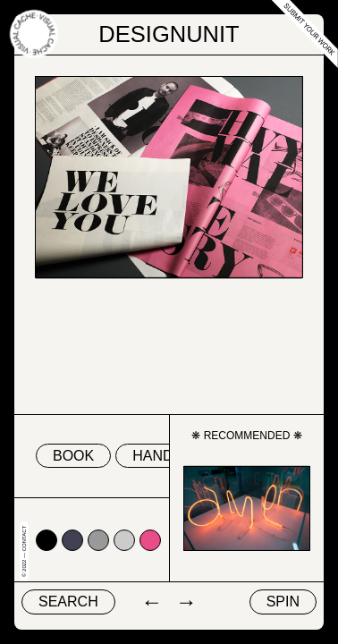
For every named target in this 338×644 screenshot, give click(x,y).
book (73, 456)
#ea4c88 (150, 540)
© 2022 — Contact (24, 551)
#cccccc (124, 540)
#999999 (98, 540)
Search (68, 602)
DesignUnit (169, 34)
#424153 (72, 540)
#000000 (46, 540)
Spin (283, 602)
